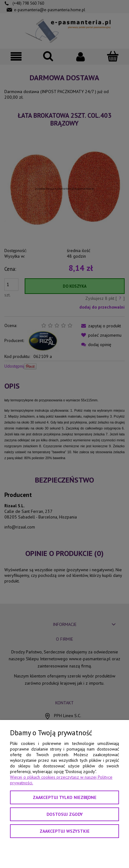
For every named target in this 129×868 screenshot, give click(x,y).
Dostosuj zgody (65, 814)
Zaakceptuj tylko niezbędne (65, 797)
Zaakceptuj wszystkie (65, 831)
